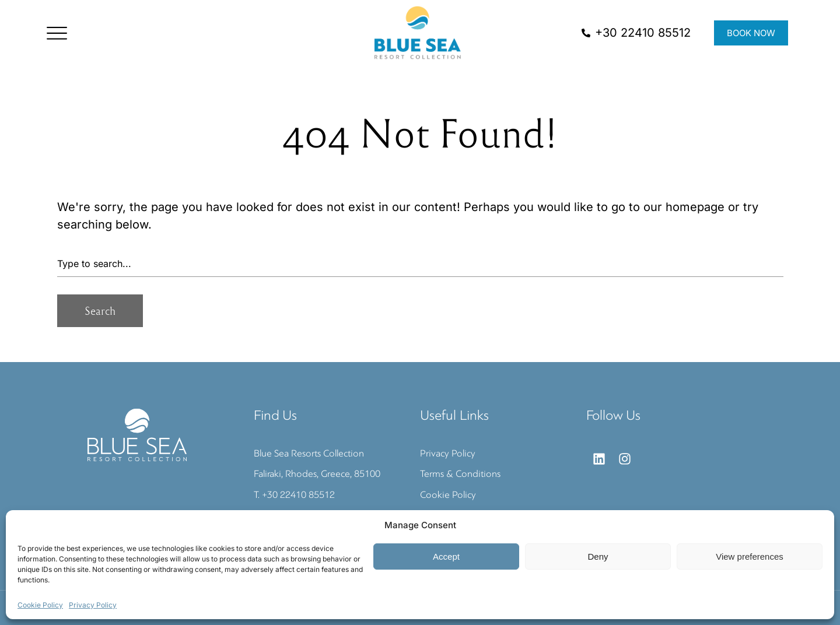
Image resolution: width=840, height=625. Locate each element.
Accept (446, 556)
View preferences (750, 556)
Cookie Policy (40, 605)
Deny (598, 556)
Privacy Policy (93, 605)
